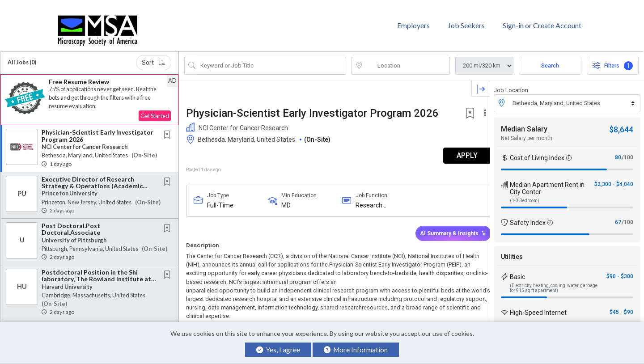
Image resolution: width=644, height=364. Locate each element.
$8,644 (621, 123)
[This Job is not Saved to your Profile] (169, 129)
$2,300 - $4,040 (614, 178)
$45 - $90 (621, 306)
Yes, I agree (278, 350)
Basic (517, 271)
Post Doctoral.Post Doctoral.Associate (71, 223)
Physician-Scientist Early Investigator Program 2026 (97, 130)
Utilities (512, 250)
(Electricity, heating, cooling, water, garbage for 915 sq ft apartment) (554, 282)
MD (284, 199)
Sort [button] (154, 56)
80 (618, 151)
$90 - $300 (620, 270)
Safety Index (528, 216)
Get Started (155, 110)
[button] (89, 94)
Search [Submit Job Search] (550, 59)
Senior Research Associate (81, 321)
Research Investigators (370, 199)
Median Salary (524, 123)
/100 (627, 151)
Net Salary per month (527, 132)
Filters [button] (613, 59)
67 (618, 216)
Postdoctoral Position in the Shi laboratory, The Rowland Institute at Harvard (96, 273)
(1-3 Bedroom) (525, 194)
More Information (356, 350)
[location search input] (407, 59)
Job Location (511, 84)
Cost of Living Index (537, 152)
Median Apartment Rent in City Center (547, 182)
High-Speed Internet (538, 306)
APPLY (459, 150)
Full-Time (220, 199)
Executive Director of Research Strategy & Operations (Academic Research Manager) (92, 180)
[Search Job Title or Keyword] (271, 59)
